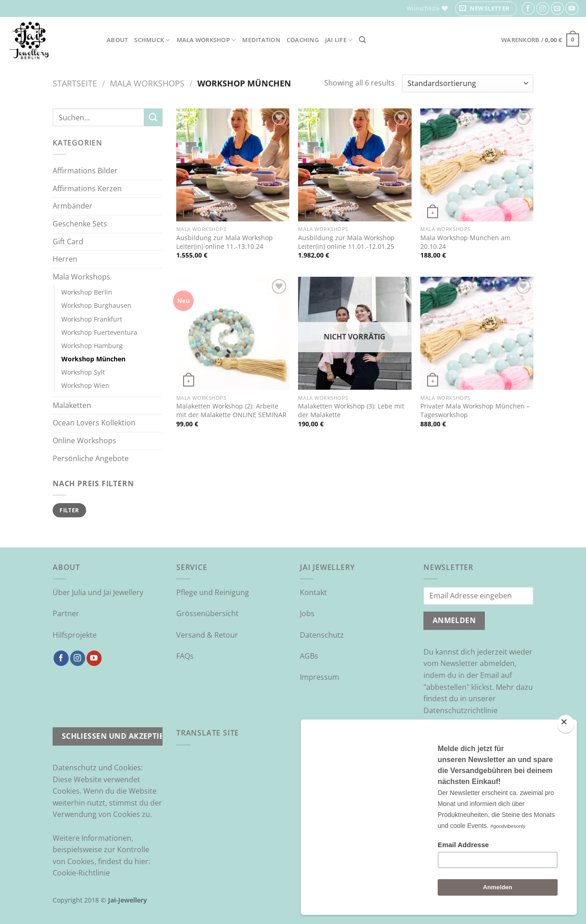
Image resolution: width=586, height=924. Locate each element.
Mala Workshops (147, 83)
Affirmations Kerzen (87, 188)
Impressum (320, 677)
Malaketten (72, 405)
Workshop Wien (85, 385)
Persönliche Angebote (91, 458)
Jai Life (339, 40)
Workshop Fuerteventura (99, 332)
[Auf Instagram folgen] (543, 8)
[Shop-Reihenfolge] (468, 83)
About (117, 40)
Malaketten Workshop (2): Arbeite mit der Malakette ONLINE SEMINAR (231, 411)
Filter (69, 510)
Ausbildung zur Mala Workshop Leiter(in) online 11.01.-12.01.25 (346, 242)
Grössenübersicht (207, 613)
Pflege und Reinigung (213, 592)
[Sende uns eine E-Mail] (557, 8)
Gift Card (68, 242)
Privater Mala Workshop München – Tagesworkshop (475, 411)
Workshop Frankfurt (92, 319)
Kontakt (313, 592)
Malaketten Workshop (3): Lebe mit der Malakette (351, 411)
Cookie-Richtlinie (81, 873)
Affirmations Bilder (85, 171)
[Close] (566, 724)
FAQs (185, 656)
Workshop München (93, 359)
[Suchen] (362, 40)
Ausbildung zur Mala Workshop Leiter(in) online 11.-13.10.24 (225, 242)
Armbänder (73, 206)
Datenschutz (322, 635)
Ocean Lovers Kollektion (94, 423)
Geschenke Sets (80, 224)
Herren (65, 259)
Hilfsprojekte (75, 635)
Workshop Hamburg (92, 346)
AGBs (309, 656)
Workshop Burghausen (96, 305)
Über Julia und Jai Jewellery (98, 592)
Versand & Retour (207, 635)
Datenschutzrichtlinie (461, 710)
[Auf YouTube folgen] (572, 8)
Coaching (303, 40)
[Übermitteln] (153, 117)
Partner (66, 613)
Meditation (261, 40)
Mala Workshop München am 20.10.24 (465, 242)
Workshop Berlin (87, 292)
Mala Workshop (206, 40)
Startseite (75, 83)
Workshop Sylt (83, 372)
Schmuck (152, 40)
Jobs (307, 613)
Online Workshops (84, 441)
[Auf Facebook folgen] (528, 8)
